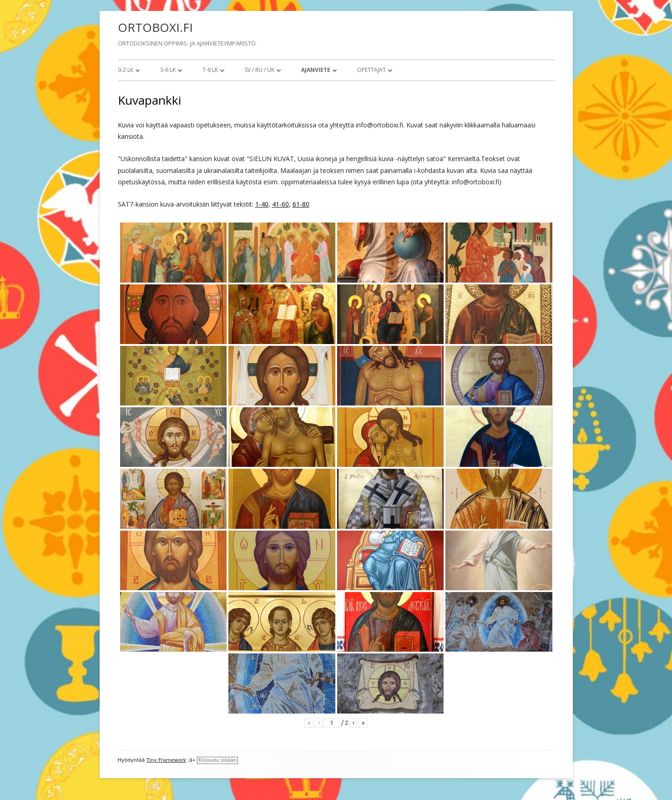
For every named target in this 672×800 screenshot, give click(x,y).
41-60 (280, 204)
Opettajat (371, 70)
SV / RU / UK (260, 70)
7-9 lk (210, 70)
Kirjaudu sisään (217, 760)
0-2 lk (126, 70)
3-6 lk (168, 70)
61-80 (301, 204)
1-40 (262, 204)
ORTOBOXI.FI (155, 27)
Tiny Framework (166, 760)
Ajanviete (316, 70)
